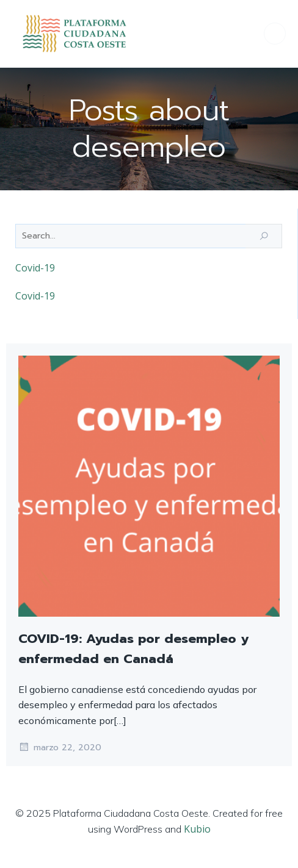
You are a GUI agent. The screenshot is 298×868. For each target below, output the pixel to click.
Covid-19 (35, 268)
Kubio (197, 829)
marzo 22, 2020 (60, 747)
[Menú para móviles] (275, 34)
